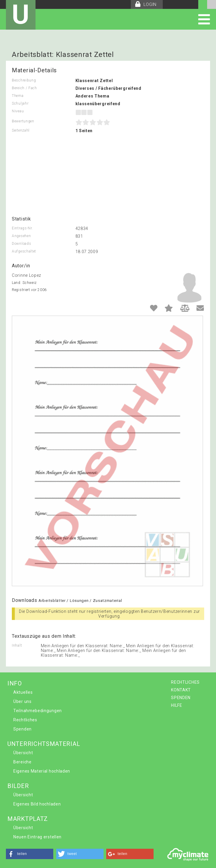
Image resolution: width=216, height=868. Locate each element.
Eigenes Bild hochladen (37, 804)
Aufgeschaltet (24, 251)
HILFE (177, 705)
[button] (30, 854)
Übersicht (23, 753)
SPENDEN (181, 698)
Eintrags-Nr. (22, 228)
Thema (18, 96)
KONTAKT (181, 690)
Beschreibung (24, 80)
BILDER (18, 786)
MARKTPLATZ (28, 819)
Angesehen (21, 236)
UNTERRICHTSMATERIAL (44, 744)
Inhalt (17, 645)
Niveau (18, 111)
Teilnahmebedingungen (38, 711)
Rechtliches (25, 720)
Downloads (21, 244)
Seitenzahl (21, 130)
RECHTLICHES (185, 682)
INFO (15, 683)
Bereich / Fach (24, 88)
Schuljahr (20, 103)
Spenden (22, 729)
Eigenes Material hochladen (42, 771)
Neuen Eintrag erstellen (37, 837)
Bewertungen (23, 121)
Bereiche (22, 762)
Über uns (22, 701)
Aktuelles (23, 692)
